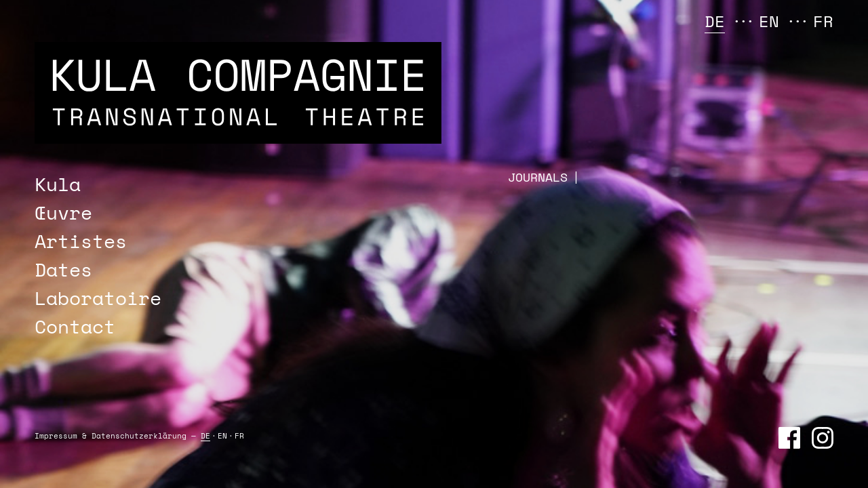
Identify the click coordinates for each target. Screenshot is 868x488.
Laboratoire (98, 298)
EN (769, 21)
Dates (63, 269)
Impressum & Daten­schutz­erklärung (111, 436)
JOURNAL (537, 178)
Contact (75, 326)
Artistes (81, 241)
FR (823, 21)
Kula (58, 184)
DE (715, 21)
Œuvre (63, 212)
